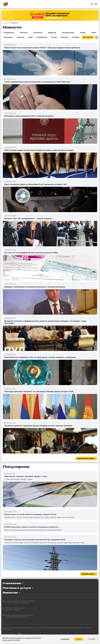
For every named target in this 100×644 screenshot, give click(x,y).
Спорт (30, 37)
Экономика (38, 33)
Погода (54, 37)
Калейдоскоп (42, 37)
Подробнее (65, 639)
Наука (94, 33)
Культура (21, 37)
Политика (24, 33)
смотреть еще (85, 459)
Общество (52, 33)
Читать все (88, 574)
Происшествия (68, 33)
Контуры (76, 37)
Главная (6, 23)
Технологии (8, 37)
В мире (83, 33)
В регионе (65, 37)
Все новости (88, 37)
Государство (9, 33)
